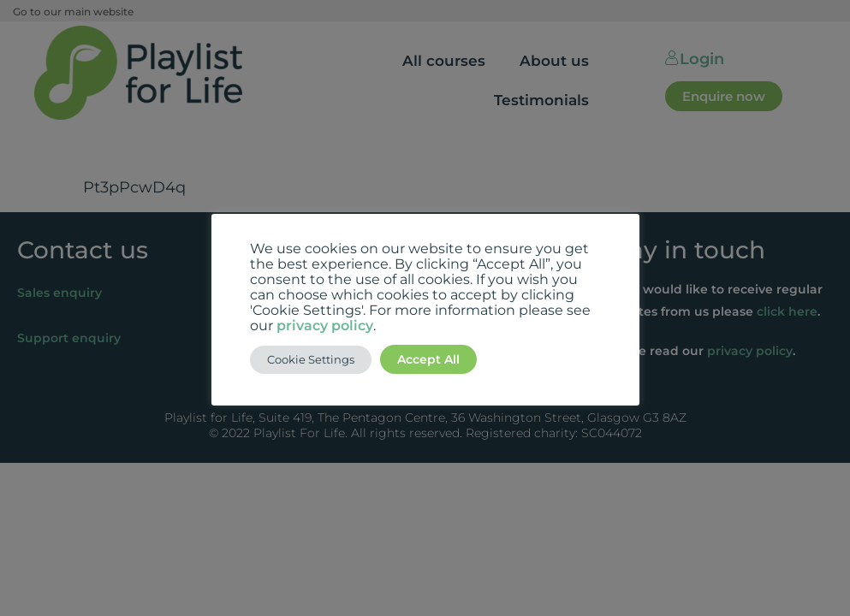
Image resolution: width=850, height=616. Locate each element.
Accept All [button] (428, 359)
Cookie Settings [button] (311, 359)
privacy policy (325, 326)
